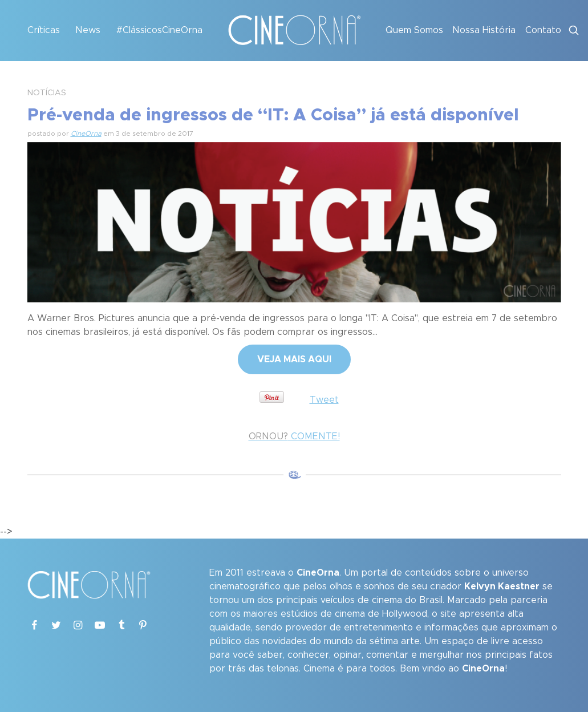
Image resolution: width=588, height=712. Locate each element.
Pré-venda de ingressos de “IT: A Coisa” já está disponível (273, 115)
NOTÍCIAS (47, 93)
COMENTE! (294, 436)
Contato (543, 30)
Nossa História (484, 30)
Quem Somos (414, 30)
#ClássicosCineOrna (159, 30)
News (88, 30)
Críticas (44, 30)
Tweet (324, 400)
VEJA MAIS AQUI (294, 359)
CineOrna (86, 133)
